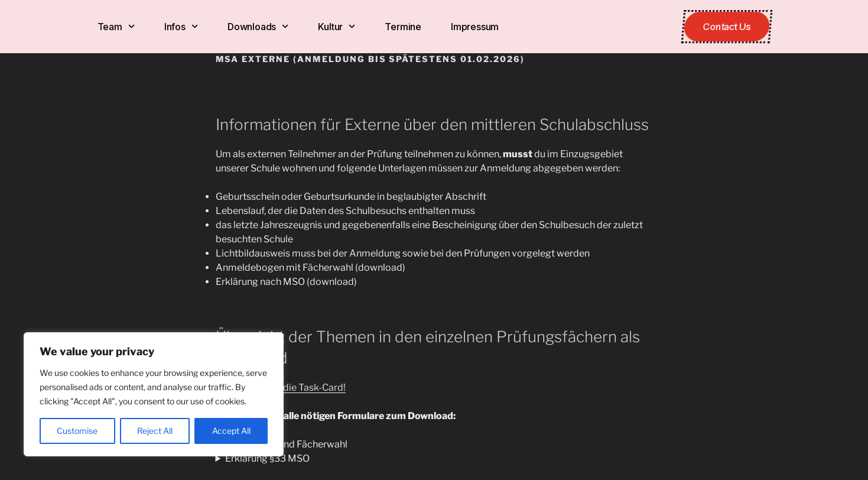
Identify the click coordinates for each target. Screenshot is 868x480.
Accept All (231, 431)
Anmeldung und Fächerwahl (286, 444)
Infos (181, 26)
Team (116, 26)
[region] (154, 394)
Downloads (258, 26)
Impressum (475, 27)
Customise (77, 431)
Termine (403, 27)
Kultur (337, 26)
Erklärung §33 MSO (267, 458)
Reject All (155, 431)
